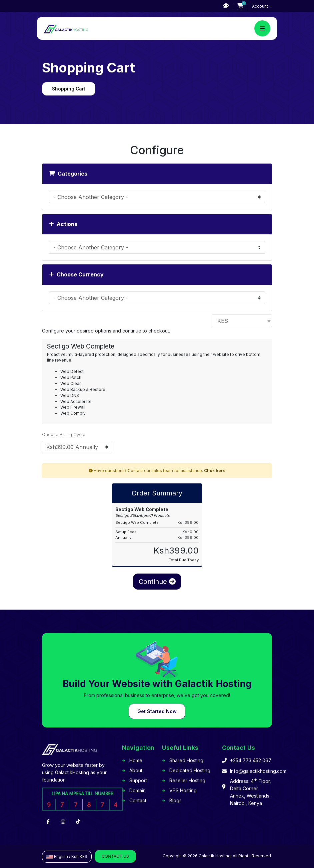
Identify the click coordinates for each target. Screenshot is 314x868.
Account (260, 6)
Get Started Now (157, 711)
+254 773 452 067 (251, 760)
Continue (157, 582)
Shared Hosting (186, 760)
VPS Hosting (183, 790)
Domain (137, 790)
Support (138, 780)
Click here (215, 471)
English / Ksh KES (67, 856)
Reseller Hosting (187, 780)
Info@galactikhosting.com (258, 771)
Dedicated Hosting (190, 770)
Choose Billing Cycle (64, 434)
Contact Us (115, 856)
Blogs (175, 800)
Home (136, 760)
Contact (138, 800)
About (136, 770)
